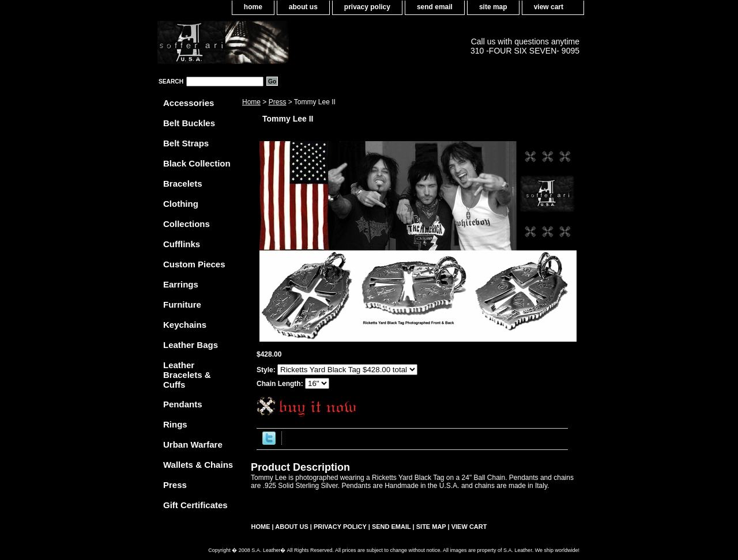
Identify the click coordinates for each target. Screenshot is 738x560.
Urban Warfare (193, 444)
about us (303, 7)
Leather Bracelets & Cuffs (187, 375)
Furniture (182, 304)
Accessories (189, 103)
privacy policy (367, 7)
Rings (175, 424)
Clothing (181, 204)
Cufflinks (182, 244)
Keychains (185, 325)
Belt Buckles (189, 123)
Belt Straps (186, 143)
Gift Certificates (195, 505)
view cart (549, 7)
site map (493, 7)
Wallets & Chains (198, 465)
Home (251, 102)
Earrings (181, 284)
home (253, 7)
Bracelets (183, 183)
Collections (187, 224)
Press (278, 102)
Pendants (183, 404)
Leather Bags (191, 345)
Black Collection (197, 163)
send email (435, 7)
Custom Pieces (194, 264)
